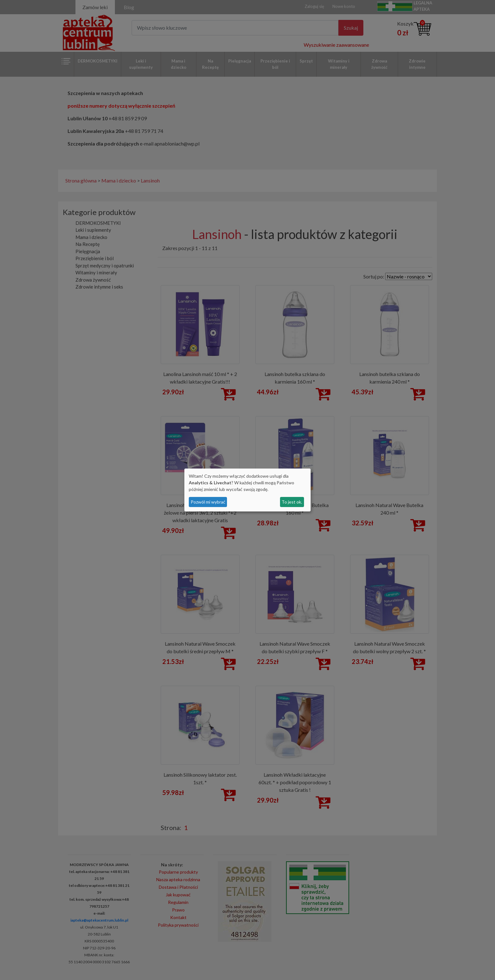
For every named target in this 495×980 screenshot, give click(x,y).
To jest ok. (292, 502)
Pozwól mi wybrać (208, 502)
